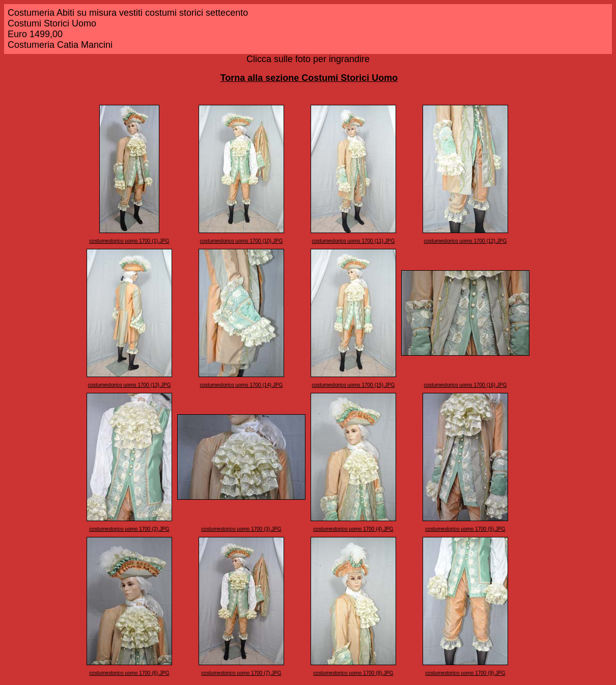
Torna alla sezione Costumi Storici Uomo (309, 78)
